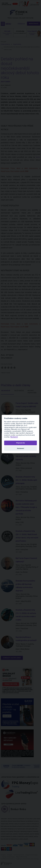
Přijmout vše (20, 443)
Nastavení (14, 437)
